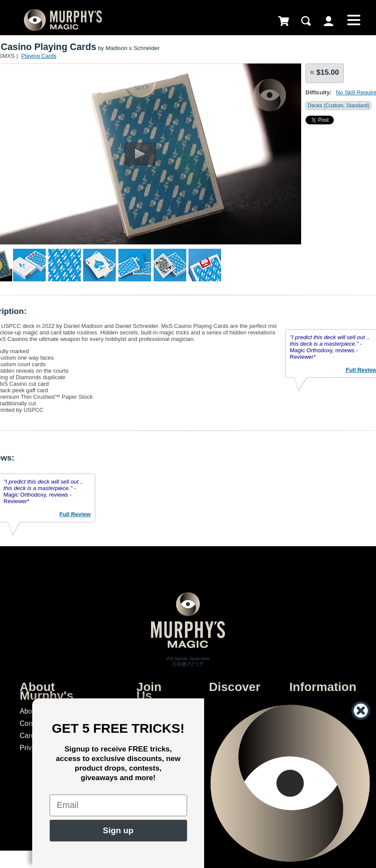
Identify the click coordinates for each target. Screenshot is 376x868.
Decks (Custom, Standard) (338, 106)
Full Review (75, 514)
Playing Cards (39, 56)
